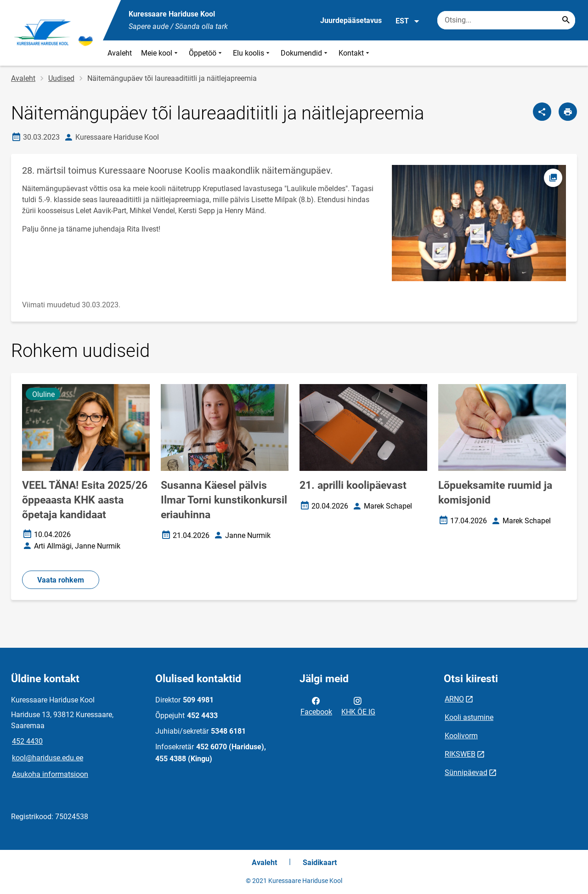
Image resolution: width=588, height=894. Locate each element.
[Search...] (566, 20)
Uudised (61, 78)
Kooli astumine (469, 717)
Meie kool (160, 53)
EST (408, 21)
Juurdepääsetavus (351, 20)
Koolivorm (461, 736)
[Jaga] (542, 112)
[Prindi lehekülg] (568, 112)
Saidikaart (320, 863)
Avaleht (120, 53)
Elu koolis (252, 53)
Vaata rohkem (61, 580)
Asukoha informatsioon (50, 774)
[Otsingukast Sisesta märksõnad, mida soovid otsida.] (506, 20)
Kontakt (355, 53)
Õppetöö (206, 53)
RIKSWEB (460, 754)
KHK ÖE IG (358, 706)
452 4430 (27, 741)
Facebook (316, 706)
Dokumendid (305, 53)
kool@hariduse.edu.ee (48, 758)
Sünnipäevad (466, 772)
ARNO (454, 699)
